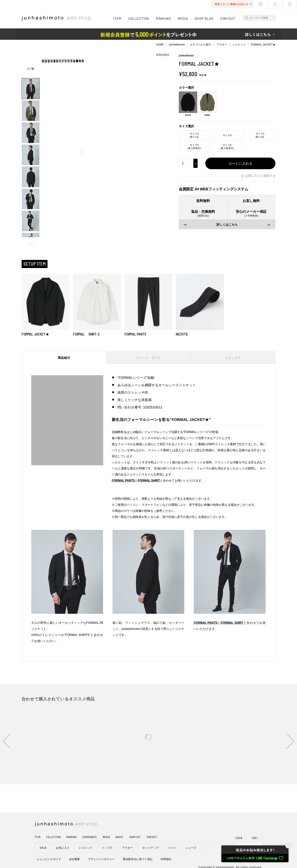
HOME (160, 45)
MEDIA (183, 18)
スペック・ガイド (149, 358)
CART (255, 838)
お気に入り (63, 848)
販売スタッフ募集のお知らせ (232, 4)
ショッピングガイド (49, 859)
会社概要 (75, 859)
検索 (246, 18)
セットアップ (150, 848)
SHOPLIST (135, 837)
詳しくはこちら (227, 225)
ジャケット (239, 45)
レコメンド (86, 848)
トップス (107, 848)
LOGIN (239, 838)
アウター (222, 45)
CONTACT (228, 18)
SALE (43, 848)
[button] (31, 244)
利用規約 (166, 859)
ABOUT (120, 837)
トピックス (233, 358)
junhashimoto (177, 45)
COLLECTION (139, 18)
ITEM (117, 18)
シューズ (191, 848)
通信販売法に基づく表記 (138, 859)
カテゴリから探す (201, 45)
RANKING (163, 18)
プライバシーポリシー (101, 859)
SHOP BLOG (204, 18)
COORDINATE (90, 837)
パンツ (172, 848)
